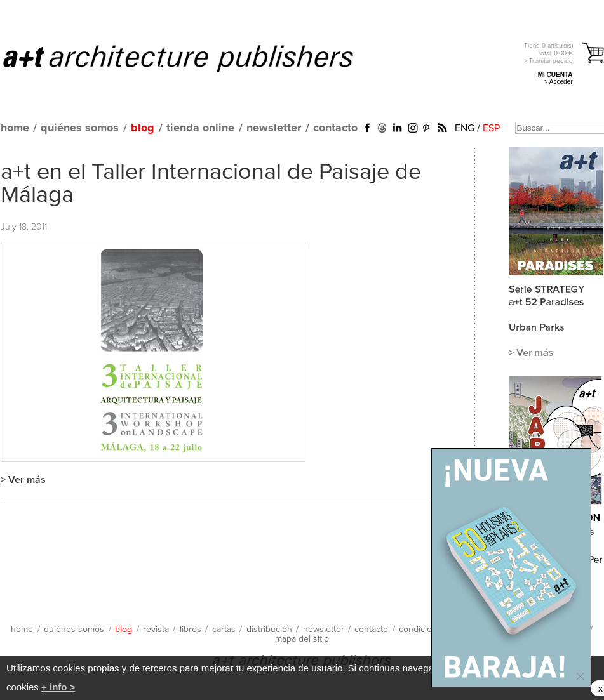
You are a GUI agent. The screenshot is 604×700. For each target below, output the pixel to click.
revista (156, 630)
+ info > (58, 687)
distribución (269, 630)
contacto (335, 128)
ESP (491, 128)
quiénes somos (80, 128)
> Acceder (559, 82)
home (15, 128)
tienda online (200, 128)
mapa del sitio (302, 639)
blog (143, 128)
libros (191, 630)
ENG (465, 128)
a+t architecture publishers (194, 58)
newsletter (274, 128)
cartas (224, 630)
